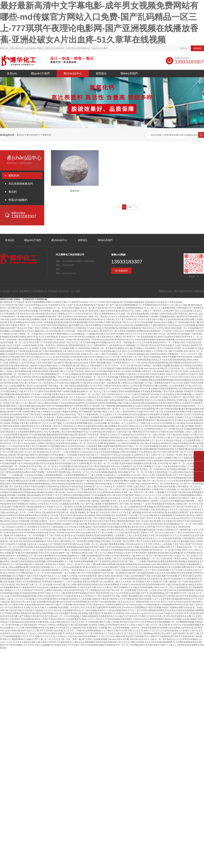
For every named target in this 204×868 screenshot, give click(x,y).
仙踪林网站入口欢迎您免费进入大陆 (174, 386)
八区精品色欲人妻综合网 (16, 340)
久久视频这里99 (153, 417)
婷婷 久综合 (25, 475)
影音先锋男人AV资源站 (30, 579)
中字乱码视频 (72, 521)
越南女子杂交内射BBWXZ (97, 527)
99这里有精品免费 (155, 567)
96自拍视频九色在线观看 (168, 628)
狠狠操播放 (14, 636)
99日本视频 (74, 308)
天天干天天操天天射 (52, 538)
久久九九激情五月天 (108, 415)
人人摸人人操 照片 (133, 536)
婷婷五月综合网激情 (24, 619)
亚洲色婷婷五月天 (56, 305)
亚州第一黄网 (98, 435)
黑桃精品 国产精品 (86, 512)
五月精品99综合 (51, 487)
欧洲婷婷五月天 (126, 311)
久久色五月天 (42, 518)
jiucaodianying (6, 530)
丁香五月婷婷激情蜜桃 (70, 432)
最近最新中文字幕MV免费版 (98, 380)
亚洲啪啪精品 (75, 374)
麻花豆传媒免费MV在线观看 (156, 415)
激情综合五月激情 (47, 481)
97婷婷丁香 (28, 415)
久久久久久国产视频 (52, 423)
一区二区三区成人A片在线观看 (56, 466)
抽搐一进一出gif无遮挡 (183, 582)
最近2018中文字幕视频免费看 (55, 406)
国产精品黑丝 (77, 466)
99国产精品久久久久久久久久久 (143, 495)
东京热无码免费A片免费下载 (101, 322)
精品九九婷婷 (16, 527)
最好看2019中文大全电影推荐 (62, 596)
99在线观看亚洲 (14, 435)
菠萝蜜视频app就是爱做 (77, 547)
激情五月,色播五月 (189, 374)
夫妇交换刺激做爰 (29, 553)
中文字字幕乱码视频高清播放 (13, 613)
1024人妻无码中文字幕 (117, 495)
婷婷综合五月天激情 (148, 579)
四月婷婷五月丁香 (177, 397)
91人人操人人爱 (88, 564)
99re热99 (99, 478)
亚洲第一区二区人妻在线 (95, 544)
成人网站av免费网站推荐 (16, 567)
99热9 (94, 584)
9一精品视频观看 (112, 383)
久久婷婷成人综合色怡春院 (79, 576)
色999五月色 (43, 593)
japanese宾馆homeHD (13, 524)
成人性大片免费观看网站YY (96, 345)
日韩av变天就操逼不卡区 (131, 452)
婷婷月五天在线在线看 (53, 527)
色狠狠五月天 (101, 366)
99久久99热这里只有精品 (40, 564)
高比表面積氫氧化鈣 (21, 184)
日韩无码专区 (21, 314)
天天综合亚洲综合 (67, 403)
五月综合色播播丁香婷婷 (65, 613)
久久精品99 (134, 403)
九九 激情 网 (184, 305)
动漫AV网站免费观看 (106, 564)
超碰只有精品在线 (112, 400)
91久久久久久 (166, 481)
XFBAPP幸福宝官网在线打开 (107, 642)
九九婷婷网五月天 (139, 455)
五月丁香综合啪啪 (88, 610)
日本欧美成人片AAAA (135, 374)
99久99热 (51, 573)
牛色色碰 (48, 492)
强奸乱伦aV (139, 619)
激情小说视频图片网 (167, 458)
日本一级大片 (152, 481)
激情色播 (32, 596)
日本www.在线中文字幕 (118, 639)
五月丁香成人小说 (34, 469)
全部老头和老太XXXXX (62, 394)
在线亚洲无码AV (188, 363)
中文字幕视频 (20, 538)
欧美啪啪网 (152, 446)
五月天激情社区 (168, 521)
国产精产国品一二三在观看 (133, 561)
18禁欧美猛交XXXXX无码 (143, 432)
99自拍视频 (50, 377)
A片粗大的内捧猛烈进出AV (41, 314)
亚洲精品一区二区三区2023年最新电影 (127, 354)
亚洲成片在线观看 (42, 415)
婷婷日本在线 (59, 599)
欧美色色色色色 (30, 354)
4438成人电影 (191, 412)
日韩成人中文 (49, 469)
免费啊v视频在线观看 (147, 331)
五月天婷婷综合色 (58, 449)
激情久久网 (104, 622)
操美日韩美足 (167, 314)
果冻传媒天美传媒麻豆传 (99, 524)
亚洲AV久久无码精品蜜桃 (109, 610)
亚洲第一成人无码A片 (131, 492)
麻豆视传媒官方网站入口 (179, 466)
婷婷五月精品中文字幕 (186, 435)
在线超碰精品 (192, 561)
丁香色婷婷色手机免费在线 (57, 472)
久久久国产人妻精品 (155, 475)
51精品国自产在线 (116, 567)
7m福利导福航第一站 (59, 553)
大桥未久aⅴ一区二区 (163, 587)
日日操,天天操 (37, 608)
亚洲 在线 (67, 458)
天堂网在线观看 (183, 642)
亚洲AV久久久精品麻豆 (155, 400)
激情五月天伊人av (182, 593)
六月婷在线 (132, 515)
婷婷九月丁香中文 (96, 596)
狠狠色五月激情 (18, 368)
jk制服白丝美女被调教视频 (75, 322)
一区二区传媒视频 (35, 536)
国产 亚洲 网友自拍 (194, 512)
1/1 (130, 207)
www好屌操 (134, 593)
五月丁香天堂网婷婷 (93, 633)
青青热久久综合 (27, 633)
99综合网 (137, 386)
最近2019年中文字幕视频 (23, 533)
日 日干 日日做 (168, 429)
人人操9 (196, 394)
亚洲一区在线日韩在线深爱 (148, 521)
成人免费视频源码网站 (132, 308)
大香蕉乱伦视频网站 (127, 331)
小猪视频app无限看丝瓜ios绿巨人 (158, 633)
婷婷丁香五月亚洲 (60, 317)
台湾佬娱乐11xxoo (49, 412)
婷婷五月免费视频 (178, 308)
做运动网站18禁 (162, 547)
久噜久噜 (98, 360)
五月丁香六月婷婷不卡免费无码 (77, 538)
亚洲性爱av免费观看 (165, 340)
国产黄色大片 (101, 489)
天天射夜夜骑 (45, 426)
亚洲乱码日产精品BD (10, 357)
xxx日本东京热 (161, 573)
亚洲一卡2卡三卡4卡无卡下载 (188, 354)
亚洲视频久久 (76, 579)
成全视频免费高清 (99, 498)
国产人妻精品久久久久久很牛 (114, 420)
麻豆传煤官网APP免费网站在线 (107, 608)
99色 (162, 368)
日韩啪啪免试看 (140, 325)
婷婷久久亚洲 (64, 368)
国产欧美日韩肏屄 (88, 567)
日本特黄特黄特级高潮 (160, 406)
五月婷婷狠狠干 (112, 625)
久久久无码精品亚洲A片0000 (38, 478)
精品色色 (192, 449)
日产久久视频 (190, 446)
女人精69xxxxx (80, 426)
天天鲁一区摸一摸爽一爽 (69, 639)
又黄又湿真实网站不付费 (107, 337)
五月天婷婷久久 (32, 420)
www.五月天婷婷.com (15, 345)
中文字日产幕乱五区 (165, 527)
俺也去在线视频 (172, 553)
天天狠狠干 (125, 584)
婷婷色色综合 (77, 446)
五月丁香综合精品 (111, 461)
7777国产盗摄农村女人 (96, 605)
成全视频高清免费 (176, 512)
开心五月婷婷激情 (47, 337)
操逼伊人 (152, 458)
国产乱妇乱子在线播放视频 (94, 639)
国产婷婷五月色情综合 (181, 636)
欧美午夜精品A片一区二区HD (54, 308)
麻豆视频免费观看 (148, 449)
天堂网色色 (124, 377)
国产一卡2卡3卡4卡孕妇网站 (69, 400)
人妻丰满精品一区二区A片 (188, 487)
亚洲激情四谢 (147, 337)
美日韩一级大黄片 (88, 308)
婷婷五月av (42, 432)
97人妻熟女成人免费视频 (81, 642)
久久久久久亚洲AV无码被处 (185, 639)
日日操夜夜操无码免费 (174, 412)
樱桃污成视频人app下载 (134, 481)
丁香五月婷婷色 (119, 380)
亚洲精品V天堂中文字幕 (102, 573)
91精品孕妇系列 (75, 435)
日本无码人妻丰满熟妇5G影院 (152, 389)
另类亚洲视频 (31, 628)
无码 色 (17, 429)
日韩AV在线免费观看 (46, 391)
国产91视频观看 (82, 429)
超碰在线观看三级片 (13, 463)
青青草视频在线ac (41, 449)
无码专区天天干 (43, 489)
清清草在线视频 (20, 596)
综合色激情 (48, 463)
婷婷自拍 (186, 492)
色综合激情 (30, 322)
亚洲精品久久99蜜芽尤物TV (93, 417)
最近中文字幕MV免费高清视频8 (141, 340)
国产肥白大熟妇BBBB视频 (15, 484)
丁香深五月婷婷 (180, 559)
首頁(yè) (12, 74)
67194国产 (43, 515)
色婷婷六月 (166, 556)
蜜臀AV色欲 (52, 590)
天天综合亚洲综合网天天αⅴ (81, 357)
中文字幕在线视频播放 (45, 374)
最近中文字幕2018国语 (163, 452)
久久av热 (172, 472)
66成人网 (194, 322)
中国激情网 (24, 521)
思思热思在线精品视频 (135, 559)
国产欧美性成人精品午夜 (186, 314)
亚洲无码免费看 (30, 311)
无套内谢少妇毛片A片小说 (141, 639)
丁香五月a (167, 391)
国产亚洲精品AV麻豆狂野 (82, 389)
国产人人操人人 (170, 645)
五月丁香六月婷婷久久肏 (158, 438)
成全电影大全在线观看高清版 (38, 317)
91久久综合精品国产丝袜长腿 (43, 386)
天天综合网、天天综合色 (132, 498)
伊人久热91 (164, 495)
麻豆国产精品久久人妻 (83, 366)
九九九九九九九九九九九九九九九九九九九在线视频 (31, 400)
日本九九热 (5, 544)
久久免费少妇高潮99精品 (88, 556)
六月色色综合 (36, 498)
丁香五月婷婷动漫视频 (145, 610)
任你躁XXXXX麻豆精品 (20, 319)
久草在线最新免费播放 (109, 452)
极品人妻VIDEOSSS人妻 (105, 331)
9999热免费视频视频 (83, 561)
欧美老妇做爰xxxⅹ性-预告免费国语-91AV (156, 564)
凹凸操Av (57, 340)
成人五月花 (126, 530)
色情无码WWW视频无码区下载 (156, 584)
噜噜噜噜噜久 (134, 518)
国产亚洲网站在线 (23, 371)
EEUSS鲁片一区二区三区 (135, 446)
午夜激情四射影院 (165, 449)
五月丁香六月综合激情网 (39, 556)
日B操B (72, 452)
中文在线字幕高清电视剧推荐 (170, 599)
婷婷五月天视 (73, 360)
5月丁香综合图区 (185, 576)
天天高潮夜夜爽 (149, 605)
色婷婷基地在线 (10, 383)
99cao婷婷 (136, 584)
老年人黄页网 (17, 317)
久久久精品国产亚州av (145, 345)
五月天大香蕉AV (23, 642)
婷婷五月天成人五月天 (72, 622)
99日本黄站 (55, 645)
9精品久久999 (112, 363)
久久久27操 (18, 628)
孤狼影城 (112, 472)
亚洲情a (87, 487)
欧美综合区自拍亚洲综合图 (154, 512)
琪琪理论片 (69, 328)
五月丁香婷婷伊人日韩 (158, 311)
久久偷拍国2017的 (66, 429)
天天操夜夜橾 (63, 642)
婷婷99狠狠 (174, 363)
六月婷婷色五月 (190, 570)
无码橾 (177, 550)
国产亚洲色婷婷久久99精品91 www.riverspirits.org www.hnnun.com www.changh (134, 613)
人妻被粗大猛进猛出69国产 (67, 417)
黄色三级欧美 (52, 501)
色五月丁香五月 (117, 501)
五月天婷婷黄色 (160, 472)
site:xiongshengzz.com (87, 452)
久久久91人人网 (57, 593)
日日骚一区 (54, 533)
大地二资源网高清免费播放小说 (114, 348)
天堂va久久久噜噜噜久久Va (123, 466)
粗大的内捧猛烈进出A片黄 (84, 368)
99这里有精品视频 (172, 328)
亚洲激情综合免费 (183, 616)
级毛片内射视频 (18, 544)
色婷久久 (185, 550)
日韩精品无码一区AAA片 (186, 504)
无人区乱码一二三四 (58, 452)
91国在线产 (50, 443)
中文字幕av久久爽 (109, 631)
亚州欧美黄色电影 (161, 507)
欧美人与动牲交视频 (97, 423)
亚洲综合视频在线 (183, 394)
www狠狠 (189, 426)
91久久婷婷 (85, 351)
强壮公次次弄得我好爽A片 (52, 331)
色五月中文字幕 (34, 466)
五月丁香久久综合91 (20, 443)
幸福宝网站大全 (147, 547)
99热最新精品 (153, 561)
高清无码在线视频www (44, 547)
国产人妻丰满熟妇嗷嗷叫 (50, 351)
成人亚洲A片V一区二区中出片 (150, 533)
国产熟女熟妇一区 (19, 305)
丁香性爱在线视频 (148, 628)
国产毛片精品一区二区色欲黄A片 (150, 469)
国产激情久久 (127, 461)
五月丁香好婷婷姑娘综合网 (26, 351)
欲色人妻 (180, 426)
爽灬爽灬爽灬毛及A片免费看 (98, 559)
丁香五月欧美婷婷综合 (115, 547)
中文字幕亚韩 (11, 452)
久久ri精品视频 (188, 325)
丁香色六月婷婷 (40, 328)
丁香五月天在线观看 (88, 645)
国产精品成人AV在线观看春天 (67, 619)
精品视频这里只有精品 (181, 366)
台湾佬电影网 (108, 328)
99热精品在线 (63, 484)
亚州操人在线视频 (44, 322)
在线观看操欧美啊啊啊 (193, 610)
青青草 (198, 415)
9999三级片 (26, 357)
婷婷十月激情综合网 (33, 487)
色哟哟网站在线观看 (95, 469)
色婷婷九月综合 (10, 521)
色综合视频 (69, 383)
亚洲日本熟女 (25, 605)
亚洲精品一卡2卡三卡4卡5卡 (52, 521)
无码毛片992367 (48, 642)
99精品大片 (106, 412)
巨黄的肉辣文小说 (126, 556)
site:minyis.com (168, 518)
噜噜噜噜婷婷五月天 (111, 314)
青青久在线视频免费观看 (65, 587)
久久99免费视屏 (55, 328)
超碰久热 (44, 452)
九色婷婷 (142, 567)
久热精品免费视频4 (88, 616)
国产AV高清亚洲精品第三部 (81, 602)
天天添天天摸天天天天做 (55, 550)
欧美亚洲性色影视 (33, 524)
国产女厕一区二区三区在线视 (39, 584)
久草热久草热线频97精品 (156, 461)
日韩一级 (140, 475)
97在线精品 (107, 325)
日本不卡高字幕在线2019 (184, 475)
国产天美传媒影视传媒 (105, 602)
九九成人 (7, 596)
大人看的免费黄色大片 (159, 325)
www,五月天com (119, 518)
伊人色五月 (138, 631)
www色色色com (59, 478)
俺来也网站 (78, 495)
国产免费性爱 (13, 631)
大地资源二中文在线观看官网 (186, 440)
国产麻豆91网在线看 (52, 325)
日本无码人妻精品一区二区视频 (23, 334)
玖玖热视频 (197, 417)
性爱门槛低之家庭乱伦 (103, 576)
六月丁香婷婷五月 (56, 544)
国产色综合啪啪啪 (168, 524)
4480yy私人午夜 (118, 524)
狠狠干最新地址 (10, 389)
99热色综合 (70, 415)
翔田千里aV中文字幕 (150, 518)
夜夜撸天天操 (73, 354)
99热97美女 (32, 337)
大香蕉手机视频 (116, 334)
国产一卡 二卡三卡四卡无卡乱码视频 (50, 510)
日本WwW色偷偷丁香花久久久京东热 (31, 530)
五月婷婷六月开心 (182, 417)
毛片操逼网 (53, 432)
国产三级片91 (175, 331)
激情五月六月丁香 (66, 409)
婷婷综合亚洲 (52, 389)
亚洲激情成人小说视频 (84, 334)
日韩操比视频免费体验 (158, 363)
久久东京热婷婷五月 (32, 527)
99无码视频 (108, 360)
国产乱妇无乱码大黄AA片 (108, 512)
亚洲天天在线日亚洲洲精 (95, 440)
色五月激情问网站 (134, 501)
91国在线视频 (87, 478)
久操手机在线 (187, 628)
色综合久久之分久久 (124, 394)
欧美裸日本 (64, 389)
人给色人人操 (190, 432)
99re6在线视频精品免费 (11, 489)
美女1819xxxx (131, 426)
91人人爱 (34, 631)
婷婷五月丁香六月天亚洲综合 (159, 440)
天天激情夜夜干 (189, 331)
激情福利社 (128, 435)
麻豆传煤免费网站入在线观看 (110, 536)
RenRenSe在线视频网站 (134, 608)
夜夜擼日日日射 (90, 579)
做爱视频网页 (98, 538)
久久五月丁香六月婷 (82, 458)
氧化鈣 (13, 192)
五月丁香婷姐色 (100, 438)
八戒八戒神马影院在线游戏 (78, 584)
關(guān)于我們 (40, 74)
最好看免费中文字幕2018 (15, 412)
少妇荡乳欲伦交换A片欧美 (72, 311)
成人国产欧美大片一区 (129, 337)
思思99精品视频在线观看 (94, 507)
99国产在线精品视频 (66, 391)
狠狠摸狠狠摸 (179, 360)
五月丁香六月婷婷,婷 (54, 536)
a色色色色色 (78, 605)
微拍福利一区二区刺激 (15, 466)
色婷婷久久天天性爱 (113, 397)
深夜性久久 (127, 386)
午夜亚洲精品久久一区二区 (66, 420)
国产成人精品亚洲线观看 (132, 400)
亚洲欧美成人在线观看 (97, 628)
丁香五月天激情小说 (65, 377)
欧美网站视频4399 (108, 371)
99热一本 (125, 314)
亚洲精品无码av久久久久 (169, 374)
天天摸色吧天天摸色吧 (32, 610)
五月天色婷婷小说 (173, 492)
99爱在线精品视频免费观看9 (73, 319)
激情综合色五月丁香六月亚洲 (99, 533)
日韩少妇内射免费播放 (108, 584)
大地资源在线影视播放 (89, 420)
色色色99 (58, 322)
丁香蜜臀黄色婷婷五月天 (164, 383)
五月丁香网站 (183, 458)
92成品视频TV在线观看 (166, 576)
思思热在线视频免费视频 (128, 391)
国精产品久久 (28, 374)
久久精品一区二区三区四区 (161, 455)
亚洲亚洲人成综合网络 (101, 429)
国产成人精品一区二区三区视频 (104, 463)
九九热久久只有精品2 (17, 559)
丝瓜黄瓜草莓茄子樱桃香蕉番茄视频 (118, 521)
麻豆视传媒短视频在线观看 (94, 374)
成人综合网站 (179, 423)
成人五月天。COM (24, 512)
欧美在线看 (120, 360)
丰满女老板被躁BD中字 (184, 481)
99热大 (63, 533)
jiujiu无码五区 (182, 518)
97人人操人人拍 (159, 466)
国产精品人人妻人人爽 (146, 487)
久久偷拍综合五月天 (93, 397)
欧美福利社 (120, 340)
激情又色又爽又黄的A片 (150, 645)
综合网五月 (178, 348)
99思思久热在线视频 (180, 334)
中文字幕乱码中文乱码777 (182, 415)
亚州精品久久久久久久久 (43, 357)
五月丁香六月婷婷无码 (126, 319)
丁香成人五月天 (134, 633)
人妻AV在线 (59, 492)
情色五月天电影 (25, 510)
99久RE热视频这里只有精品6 (161, 504)
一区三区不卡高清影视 (24, 599)
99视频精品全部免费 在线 (145, 463)
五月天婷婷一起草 (186, 371)
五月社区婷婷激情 (43, 599)
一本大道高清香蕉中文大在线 (16, 608)
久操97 (53, 484)
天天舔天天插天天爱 (54, 541)
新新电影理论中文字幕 (170, 420)
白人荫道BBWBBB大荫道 (157, 619)
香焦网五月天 (162, 610)
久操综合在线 (135, 605)
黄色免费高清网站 (17, 337)
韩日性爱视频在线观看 (164, 426)
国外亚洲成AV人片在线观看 (142, 348)
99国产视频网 (37, 472)
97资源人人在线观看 (162, 544)
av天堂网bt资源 (64, 559)
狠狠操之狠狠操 (91, 348)
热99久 (192, 472)
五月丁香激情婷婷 (181, 322)
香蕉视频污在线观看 (16, 495)
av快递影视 (28, 406)
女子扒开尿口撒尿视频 (131, 512)
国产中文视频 (161, 397)
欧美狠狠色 (175, 538)
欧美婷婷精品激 (117, 458)
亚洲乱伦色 (42, 596)
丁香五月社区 (122, 602)
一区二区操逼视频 (190, 328)
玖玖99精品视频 (145, 587)
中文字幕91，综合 (67, 570)
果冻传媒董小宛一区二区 (14, 342)
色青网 (195, 438)
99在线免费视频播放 (91, 631)
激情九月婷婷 (144, 596)
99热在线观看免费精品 (38, 484)
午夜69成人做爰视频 (100, 501)
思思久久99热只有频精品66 (110, 481)
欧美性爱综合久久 (109, 593)
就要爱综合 (172, 389)
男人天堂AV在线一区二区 (177, 368)
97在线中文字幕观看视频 (26, 582)
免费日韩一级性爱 (68, 512)
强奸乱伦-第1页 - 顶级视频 (119, 342)
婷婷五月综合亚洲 (95, 383)
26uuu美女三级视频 (58, 518)
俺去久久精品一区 (23, 360)
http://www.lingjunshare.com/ (79, 438)
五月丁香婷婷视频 (109, 377)
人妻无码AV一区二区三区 (82, 472)
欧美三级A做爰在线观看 (47, 570)
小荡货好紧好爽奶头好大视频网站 (42, 368)
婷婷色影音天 (17, 478)
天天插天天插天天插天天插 (20, 380)
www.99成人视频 (164, 322)
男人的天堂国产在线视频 (129, 371)
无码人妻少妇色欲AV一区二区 (32, 383)
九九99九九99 (16, 311)
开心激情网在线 (183, 530)
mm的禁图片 (190, 348)
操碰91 (37, 495)
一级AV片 (134, 628)
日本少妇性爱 (101, 550)
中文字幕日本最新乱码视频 (93, 449)
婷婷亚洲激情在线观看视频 (33, 561)
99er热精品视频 (176, 461)
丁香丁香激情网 (107, 406)
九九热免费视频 (114, 417)
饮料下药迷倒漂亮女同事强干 (107, 561)
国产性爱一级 (165, 582)
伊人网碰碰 (177, 391)
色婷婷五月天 (86, 360)
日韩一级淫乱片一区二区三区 (120, 409)
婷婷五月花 (185, 342)
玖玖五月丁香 (60, 507)
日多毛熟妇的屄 (185, 389)
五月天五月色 (38, 360)
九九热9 (39, 550)
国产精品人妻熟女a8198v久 (144, 484)
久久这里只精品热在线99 (184, 345)
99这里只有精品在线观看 (30, 507)
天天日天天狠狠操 (116, 374)
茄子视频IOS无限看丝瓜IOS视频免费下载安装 (79, 412)
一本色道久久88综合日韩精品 (50, 625)
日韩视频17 (155, 314)
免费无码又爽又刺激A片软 (164, 541)
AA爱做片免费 (135, 538)
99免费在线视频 (196, 443)
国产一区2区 (62, 374)
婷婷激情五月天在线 (30, 394)
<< (119, 207)
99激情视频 (77, 461)
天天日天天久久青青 (30, 636)
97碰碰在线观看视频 (107, 403)
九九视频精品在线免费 (68, 504)
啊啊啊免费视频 (186, 622)
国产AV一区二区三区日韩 (140, 472)
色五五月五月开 (145, 544)
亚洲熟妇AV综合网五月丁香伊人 (183, 498)
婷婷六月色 (80, 383)
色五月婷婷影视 (118, 515)
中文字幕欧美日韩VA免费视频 (170, 432)
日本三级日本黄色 (115, 449)
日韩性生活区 (40, 512)
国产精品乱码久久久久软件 (151, 328)
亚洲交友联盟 (25, 389)
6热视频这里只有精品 (26, 504)
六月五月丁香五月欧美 (159, 625)
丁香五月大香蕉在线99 (87, 415)
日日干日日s (70, 527)
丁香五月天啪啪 (109, 391)
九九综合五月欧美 (141, 406)
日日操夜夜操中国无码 (183, 515)
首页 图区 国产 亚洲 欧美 (12, 487)
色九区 (174, 625)
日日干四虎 (5, 305)
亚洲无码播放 (126, 463)
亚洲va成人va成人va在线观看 (128, 576)
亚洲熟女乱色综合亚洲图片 (26, 481)
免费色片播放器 (64, 363)
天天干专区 (28, 645)
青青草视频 (101, 342)
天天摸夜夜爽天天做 (145, 510)
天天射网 (121, 469)
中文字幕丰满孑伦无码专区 (183, 507)
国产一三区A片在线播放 (71, 582)
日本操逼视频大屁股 (9, 593)
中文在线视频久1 (127, 510)
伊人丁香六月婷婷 (93, 475)
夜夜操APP (51, 342)
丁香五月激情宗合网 (101, 518)
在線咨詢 (197, 48)
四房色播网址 (95, 325)
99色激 (168, 475)
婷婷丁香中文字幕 (34, 446)
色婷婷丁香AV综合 (58, 354)
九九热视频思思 (16, 331)
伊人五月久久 (30, 391)
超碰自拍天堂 (79, 628)
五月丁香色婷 (93, 406)
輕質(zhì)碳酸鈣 (18, 200)
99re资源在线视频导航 (33, 541)
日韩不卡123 (146, 593)
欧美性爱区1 (19, 469)
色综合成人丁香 (172, 533)
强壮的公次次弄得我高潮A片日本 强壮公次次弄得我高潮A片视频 (121, 351)
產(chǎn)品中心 (73, 74)
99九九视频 (5, 553)
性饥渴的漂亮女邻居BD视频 (40, 613)
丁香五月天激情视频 (151, 357)
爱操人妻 (35, 642)
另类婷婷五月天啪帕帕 (137, 380)
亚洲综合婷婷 (193, 478)
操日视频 (47, 498)
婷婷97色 (25, 631)
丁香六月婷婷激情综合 (168, 484)
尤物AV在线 (122, 403)
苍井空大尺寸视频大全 (139, 423)
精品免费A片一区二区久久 (88, 391)
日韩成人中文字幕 (167, 435)
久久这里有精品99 (172, 319)
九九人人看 (30, 570)
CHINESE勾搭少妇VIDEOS (161, 616)
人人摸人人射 (119, 412)
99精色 (141, 417)
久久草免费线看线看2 (148, 305)
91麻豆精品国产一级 (79, 481)
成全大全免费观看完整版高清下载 (144, 420)
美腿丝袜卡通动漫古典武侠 (104, 599)
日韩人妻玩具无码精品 (149, 443)
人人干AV (108, 633)
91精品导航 (182, 472)
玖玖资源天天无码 (109, 556)
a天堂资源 (123, 593)
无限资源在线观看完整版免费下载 (47, 371)
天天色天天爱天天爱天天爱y (150, 319)
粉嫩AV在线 (147, 530)
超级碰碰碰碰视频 (124, 406)
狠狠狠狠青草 (111, 504)
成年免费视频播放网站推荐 (142, 377)
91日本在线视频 (55, 455)
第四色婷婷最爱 (181, 380)
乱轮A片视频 (17, 576)
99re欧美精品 (114, 492)
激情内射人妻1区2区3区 (11, 541)
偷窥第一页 (128, 397)
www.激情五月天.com (104, 389)
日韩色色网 (46, 340)
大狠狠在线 (80, 328)
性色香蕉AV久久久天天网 (30, 417)
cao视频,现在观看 (47, 397)
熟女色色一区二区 (133, 357)
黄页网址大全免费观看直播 (138, 360)
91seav (93, 481)
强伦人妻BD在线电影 (48, 403)
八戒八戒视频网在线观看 (79, 510)
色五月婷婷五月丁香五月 (89, 314)
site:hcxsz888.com (76, 533)
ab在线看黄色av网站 (21, 472)
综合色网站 (89, 515)
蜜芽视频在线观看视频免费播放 (108, 446)
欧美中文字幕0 (186, 317)
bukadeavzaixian (183, 340)
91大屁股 (87, 400)
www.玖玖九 (25, 348)
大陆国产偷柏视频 (97, 363)
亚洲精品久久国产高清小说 (118, 432)
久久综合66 (182, 489)
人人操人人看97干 (100, 354)
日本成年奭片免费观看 (39, 567)
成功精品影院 (83, 340)
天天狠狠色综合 (187, 536)
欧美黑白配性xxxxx (74, 544)
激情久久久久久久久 (153, 631)
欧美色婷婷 (31, 345)
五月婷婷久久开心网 (15, 573)
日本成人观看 (182, 383)
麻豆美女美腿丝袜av (16, 536)
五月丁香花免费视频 (84, 489)
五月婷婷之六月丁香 (168, 305)
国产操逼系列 (115, 386)
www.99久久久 (73, 530)
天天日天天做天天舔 (98, 386)
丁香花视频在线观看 (160, 366)
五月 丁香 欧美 (87, 530)
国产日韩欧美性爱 (78, 406)
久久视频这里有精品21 (114, 553)
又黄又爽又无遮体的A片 (31, 423)
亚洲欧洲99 (103, 443)
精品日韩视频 (46, 420)
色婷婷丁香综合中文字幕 (20, 328)
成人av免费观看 (165, 605)
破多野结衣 (93, 426)
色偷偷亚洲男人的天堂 (167, 371)
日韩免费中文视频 (157, 317)
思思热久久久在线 (55, 383)
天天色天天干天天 (135, 622)
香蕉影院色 (143, 317)
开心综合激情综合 (78, 317)
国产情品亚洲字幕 (106, 590)
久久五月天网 (128, 642)
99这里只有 (120, 322)
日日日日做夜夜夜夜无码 (80, 518)
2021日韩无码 (125, 631)
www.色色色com (151, 368)
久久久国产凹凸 (146, 426)
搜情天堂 (14, 417)
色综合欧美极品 (193, 423)
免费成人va (28, 501)
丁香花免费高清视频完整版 (87, 541)
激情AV (159, 377)
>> (136, 207)
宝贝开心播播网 (143, 466)
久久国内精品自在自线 (18, 622)
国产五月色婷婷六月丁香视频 (55, 579)
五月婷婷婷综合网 (152, 429)
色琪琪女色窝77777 (36, 342)
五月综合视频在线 (116, 636)
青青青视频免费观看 (51, 524)
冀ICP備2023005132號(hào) (189, 291)
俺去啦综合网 (187, 319)
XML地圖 (75, 291)
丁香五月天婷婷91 (164, 348)
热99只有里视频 (131, 449)
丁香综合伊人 (39, 590)
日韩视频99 (5, 420)
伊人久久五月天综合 (136, 322)
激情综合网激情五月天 (117, 605)
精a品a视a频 (37, 492)
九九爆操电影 (183, 541)
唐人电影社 (101, 311)
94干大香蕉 (110, 469)
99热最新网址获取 (11, 394)
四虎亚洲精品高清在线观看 (136, 550)
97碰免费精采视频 (116, 544)
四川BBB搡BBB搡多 (128, 305)
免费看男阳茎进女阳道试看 (23, 438)
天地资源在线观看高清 (86, 536)
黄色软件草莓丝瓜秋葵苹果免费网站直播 (19, 515)
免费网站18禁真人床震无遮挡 (45, 319)
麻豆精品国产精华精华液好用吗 (19, 455)
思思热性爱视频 (34, 538)
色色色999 (82, 613)
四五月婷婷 (151, 374)
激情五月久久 (128, 610)
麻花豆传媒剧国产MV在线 (146, 394)
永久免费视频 (51, 608)
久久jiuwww (41, 544)
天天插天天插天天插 (33, 576)
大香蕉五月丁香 (148, 371)
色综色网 (57, 498)
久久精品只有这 (93, 328)
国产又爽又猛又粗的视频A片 (78, 625)
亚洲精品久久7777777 (31, 429)
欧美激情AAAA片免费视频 (122, 345)
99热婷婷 (130, 469)
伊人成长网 (18, 397)
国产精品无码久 (14, 602)
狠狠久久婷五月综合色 (153, 536)
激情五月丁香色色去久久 (61, 628)
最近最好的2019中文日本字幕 (141, 527)
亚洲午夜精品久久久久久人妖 (169, 510)
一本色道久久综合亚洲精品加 (78, 492)
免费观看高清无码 (156, 553)
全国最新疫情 (49, 559)
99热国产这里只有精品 (187, 521)
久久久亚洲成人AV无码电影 (131, 582)
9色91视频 (63, 608)
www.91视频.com (178, 619)
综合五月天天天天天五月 (135, 334)
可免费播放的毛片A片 (108, 616)
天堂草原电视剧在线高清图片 (119, 619)
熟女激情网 (139, 461)
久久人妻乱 (100, 530)
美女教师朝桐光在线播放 (126, 328)
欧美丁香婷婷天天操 (34, 366)
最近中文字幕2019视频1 (11, 645)
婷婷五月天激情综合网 (21, 449)
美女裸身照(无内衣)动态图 (130, 415)
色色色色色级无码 (85, 455)
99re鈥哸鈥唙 (52, 602)
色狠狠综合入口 (16, 363)
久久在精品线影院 (28, 625)
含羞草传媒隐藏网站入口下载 (59, 561)
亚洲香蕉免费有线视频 (76, 593)
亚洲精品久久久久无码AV (88, 570)
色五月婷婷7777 (49, 495)
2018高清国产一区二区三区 (86, 394)
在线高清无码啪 (179, 406)
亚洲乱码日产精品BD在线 (71, 487)
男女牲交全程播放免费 (175, 567)
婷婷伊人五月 (90, 495)
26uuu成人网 (59, 584)
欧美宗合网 (196, 642)
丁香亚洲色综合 (97, 340)
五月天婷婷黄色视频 (85, 409)
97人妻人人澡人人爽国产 (156, 498)
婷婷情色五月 (102, 334)
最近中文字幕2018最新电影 (97, 466)
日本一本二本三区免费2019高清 (18, 547)
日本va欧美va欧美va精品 (182, 584)
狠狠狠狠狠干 (168, 642)
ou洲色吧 (24, 426)
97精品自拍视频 (153, 608)
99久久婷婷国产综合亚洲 (51, 631)
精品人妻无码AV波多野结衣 (71, 590)
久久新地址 (97, 400)
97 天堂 (3, 403)
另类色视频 (122, 472)
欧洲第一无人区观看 (66, 573)
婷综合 (84, 432)
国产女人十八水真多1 (102, 487)
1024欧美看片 (30, 458)
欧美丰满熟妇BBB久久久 (62, 334)
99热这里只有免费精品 (13, 322)
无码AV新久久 (107, 541)
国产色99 (158, 530)
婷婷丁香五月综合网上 (140, 541)
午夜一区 (174, 622)
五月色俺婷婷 (74, 449)
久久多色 (11, 386)
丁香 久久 (98, 553)
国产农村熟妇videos (172, 596)
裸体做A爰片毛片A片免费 (109, 308)
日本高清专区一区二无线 (146, 435)
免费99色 (92, 613)
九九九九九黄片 (104, 587)
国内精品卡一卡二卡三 (35, 573)
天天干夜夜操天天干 (122, 484)
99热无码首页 (38, 389)
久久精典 (88, 446)
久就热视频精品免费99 (45, 461)
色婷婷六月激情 (39, 348)
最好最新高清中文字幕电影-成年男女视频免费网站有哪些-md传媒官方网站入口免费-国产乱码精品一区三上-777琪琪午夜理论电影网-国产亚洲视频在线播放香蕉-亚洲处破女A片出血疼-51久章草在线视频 (91, 302)
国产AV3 (87, 435)
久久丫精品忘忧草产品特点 (107, 455)
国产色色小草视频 (57, 530)
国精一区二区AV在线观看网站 (124, 579)
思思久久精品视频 (167, 489)
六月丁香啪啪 (90, 590)
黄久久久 (136, 342)
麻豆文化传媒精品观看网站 (64, 556)
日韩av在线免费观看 (86, 636)
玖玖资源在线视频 (136, 478)
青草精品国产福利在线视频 (50, 458)
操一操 (114, 582)
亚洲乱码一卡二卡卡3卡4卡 (30, 325)
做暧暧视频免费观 (100, 458)
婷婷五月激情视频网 (163, 515)
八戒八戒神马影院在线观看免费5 (73, 386)
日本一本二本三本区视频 (127, 645)
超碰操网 (101, 495)
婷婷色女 (148, 452)
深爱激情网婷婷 (75, 345)
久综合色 (53, 515)
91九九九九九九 (47, 636)
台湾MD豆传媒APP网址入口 (171, 403)
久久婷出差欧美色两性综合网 (48, 633)
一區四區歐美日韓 (122, 573)
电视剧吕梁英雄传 (107, 645)
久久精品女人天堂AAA (66, 636)
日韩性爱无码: (37, 616)
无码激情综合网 (150, 386)
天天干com (102, 567)
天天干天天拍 (175, 570)
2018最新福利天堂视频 (20, 492)
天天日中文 (154, 602)
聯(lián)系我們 (129, 74)
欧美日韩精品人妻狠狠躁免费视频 (47, 475)
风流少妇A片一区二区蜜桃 (27, 308)
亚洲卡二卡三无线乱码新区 (12, 446)
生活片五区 (43, 553)
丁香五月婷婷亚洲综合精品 (71, 515)
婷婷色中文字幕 (193, 567)
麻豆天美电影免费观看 (10, 461)
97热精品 (198, 590)
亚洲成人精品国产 (11, 561)
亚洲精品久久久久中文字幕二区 (109, 357)
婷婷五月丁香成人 (129, 625)
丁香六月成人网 (145, 515)
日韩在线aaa (131, 544)
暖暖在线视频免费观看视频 (161, 380)
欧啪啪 (59, 397)
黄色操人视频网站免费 (172, 608)
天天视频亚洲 (181, 449)
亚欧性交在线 (62, 357)
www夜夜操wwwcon (38, 305)
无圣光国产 (154, 524)
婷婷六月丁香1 (31, 397)
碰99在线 (195, 305)
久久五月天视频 (104, 368)
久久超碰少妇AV (119, 429)
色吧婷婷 (110, 538)
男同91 (123, 622)
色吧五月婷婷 (18, 420)
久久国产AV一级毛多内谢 (191, 484)
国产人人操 (163, 331)
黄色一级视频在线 (59, 345)
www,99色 (10, 512)
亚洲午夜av (87, 331)
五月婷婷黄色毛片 (13, 354)
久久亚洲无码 (78, 380)
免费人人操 (16, 406)
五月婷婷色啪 (41, 455)
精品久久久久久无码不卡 (93, 619)
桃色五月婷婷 (37, 443)
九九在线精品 (192, 469)
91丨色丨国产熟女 (163, 639)
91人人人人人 (57, 567)
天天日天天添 (50, 610)
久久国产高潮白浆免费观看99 (79, 305)
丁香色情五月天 (106, 317)
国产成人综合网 (103, 582)
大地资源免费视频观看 (74, 475)
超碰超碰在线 (29, 489)
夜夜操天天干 (190, 599)
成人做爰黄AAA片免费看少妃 (80, 550)
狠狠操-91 (38, 463)
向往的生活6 (181, 602)
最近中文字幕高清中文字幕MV (133, 616)
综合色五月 (181, 429)
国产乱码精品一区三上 (118, 423)
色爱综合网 (43, 354)
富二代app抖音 (69, 340)
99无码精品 (29, 363)
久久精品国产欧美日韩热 (183, 613)
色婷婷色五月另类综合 (86, 403)
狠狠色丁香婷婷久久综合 (154, 501)
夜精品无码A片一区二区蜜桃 (166, 342)
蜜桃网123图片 (49, 429)
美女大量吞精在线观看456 (17, 498)
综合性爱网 (100, 409)
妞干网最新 (59, 314)
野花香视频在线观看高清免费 (105, 510)
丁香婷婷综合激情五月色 (81, 553)
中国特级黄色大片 (116, 438)
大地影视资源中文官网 (192, 538)
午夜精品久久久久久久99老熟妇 (17, 590)
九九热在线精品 (166, 394)
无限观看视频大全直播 (148, 489)
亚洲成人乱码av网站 (52, 622)
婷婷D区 (177, 605)
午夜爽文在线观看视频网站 (183, 495)
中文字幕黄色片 (65, 495)
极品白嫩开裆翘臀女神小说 (75, 325)
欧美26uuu (175, 325)
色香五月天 (81, 596)
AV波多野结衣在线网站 (66, 443)
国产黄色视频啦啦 (70, 498)
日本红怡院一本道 (73, 331)
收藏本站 (184, 48)
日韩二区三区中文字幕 (29, 452)
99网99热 (171, 400)
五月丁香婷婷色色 (179, 547)
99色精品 (28, 463)
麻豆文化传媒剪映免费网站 (23, 432)
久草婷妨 (114, 622)
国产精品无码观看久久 (145, 599)
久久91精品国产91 (189, 533)
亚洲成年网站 (50, 366)
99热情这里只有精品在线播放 (174, 443)
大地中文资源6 (151, 582)
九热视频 (34, 521)
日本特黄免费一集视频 (49, 311)
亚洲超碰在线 (41, 533)
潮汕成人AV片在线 (76, 469)
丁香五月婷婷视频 (87, 342)
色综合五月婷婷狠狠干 (136, 636)
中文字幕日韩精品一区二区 (88, 377)
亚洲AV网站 (104, 579)
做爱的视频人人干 (109, 570)
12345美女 (52, 409)
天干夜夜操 (24, 587)
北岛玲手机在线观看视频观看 (180, 590)
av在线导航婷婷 (44, 438)
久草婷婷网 (38, 380)
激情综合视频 (34, 340)
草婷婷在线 (181, 400)
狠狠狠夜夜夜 (121, 538)
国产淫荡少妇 (148, 576)
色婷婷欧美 (60, 547)
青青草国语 (84, 498)
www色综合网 (63, 481)
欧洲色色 (136, 530)
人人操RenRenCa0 (157, 590)
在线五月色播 (132, 547)
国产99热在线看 (164, 345)
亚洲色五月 (86, 354)
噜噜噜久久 (114, 443)
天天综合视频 (173, 501)
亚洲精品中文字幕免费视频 (157, 622)
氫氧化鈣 (47, 135)
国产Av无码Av (27, 440)
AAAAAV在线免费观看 (144, 409)
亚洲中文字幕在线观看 (136, 553)
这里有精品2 (114, 498)
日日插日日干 (119, 633)
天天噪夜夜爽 (82, 463)
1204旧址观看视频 (14, 409)
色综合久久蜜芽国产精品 (126, 389)
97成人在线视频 (42, 645)
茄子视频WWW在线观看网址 (131, 570)
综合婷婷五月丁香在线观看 (171, 446)
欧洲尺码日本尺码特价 (56, 360)
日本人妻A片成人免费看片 (92, 504)
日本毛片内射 (78, 559)
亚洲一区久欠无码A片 (73, 397)
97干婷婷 (79, 348)
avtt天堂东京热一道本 (144, 397)
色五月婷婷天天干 (114, 435)
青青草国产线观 (96, 547)
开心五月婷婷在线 (153, 642)
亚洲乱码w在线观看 (166, 487)
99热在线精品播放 (103, 484)
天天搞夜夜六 (169, 530)
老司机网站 (90, 311)
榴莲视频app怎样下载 (163, 593)
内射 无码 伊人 (181, 452)
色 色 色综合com (63, 337)
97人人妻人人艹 (64, 461)
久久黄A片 (193, 631)
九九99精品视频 (195, 400)
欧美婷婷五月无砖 (134, 412)
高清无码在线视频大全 (65, 463)
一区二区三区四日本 (87, 443)
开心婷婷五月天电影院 (73, 633)
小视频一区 (92, 317)
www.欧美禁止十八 (111, 475)
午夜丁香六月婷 (83, 573)
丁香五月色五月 (180, 544)
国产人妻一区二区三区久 (46, 639)
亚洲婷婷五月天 (128, 475)
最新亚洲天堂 (53, 512)
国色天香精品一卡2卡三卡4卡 (66, 564)
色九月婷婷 (48, 507)
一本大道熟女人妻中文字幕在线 (122, 489)
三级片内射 (123, 504)
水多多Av (31, 544)
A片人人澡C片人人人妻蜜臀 (156, 308)
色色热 (37, 406)
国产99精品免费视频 (176, 469)
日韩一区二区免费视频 (125, 590)
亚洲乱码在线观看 (43, 440)
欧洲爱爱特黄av (72, 610)
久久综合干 (102, 636)
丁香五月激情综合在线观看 (23, 518)
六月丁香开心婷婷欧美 (155, 478)
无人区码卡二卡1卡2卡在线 (120, 366)
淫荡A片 (133, 317)
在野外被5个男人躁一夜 (159, 334)
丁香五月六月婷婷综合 (62, 426)
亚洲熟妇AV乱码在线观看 (180, 573)
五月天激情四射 (115, 550)
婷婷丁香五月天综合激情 (180, 311)
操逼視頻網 (8, 582)
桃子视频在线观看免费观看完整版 (127, 368)
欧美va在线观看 (71, 567)
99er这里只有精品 (142, 366)
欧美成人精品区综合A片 (88, 371)
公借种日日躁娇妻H (129, 443)
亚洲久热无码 (167, 417)
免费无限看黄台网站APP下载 (45, 605)
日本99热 (139, 642)
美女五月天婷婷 (100, 492)
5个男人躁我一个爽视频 (153, 492)
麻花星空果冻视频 (144, 507)
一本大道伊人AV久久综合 (80, 608)
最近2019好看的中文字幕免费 (101, 319)
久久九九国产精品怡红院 (124, 533)
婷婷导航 (110, 340)
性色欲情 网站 (93, 593)
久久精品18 (48, 417)
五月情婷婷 (147, 342)
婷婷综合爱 (113, 311)
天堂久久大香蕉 (10, 605)
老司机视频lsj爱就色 (139, 314)
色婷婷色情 (168, 631)
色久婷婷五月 (160, 337)
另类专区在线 (37, 377)
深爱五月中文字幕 (70, 645)
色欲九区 (64, 602)
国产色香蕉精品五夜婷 (48, 582)
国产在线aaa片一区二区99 (161, 550)
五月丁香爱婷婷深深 (139, 602)
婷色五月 (33, 426)
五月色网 (80, 527)
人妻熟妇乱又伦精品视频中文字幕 (136, 383)
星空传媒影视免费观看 (151, 391)
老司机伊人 (69, 536)
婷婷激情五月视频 (165, 354)
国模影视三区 (23, 386)
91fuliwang (125, 455)
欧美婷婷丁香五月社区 (67, 342)
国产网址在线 (33, 412)
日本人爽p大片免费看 (173, 351)
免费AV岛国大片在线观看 (82, 484)
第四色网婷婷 (15, 415)
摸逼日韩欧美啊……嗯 (190, 501)
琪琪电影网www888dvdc (136, 458)
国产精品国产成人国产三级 (106, 305)
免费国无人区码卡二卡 (24, 550)
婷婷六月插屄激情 (51, 446)
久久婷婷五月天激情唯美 (158, 636)
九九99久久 (196, 550)
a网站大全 (65, 446)
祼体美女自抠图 (115, 440)
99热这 (30, 495)
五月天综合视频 (32, 331)
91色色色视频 (101, 472)
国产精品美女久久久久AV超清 (156, 538)
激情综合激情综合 (175, 337)
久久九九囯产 (70, 371)
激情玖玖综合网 (74, 507)
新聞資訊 (101, 74)
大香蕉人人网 (140, 311)
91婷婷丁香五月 (122, 541)
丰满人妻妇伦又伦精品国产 (170, 579)
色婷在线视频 (58, 438)
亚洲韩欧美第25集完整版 (63, 489)
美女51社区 (44, 334)
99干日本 (9, 619)
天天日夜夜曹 (66, 605)
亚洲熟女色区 (184, 645)
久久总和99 (157, 351)
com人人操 (128, 440)
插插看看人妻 (173, 317)
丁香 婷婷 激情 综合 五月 (185, 455)
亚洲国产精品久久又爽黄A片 (58, 380)
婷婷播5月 (151, 322)
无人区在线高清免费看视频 (75, 423)
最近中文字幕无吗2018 (90, 521)
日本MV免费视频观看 (176, 478)
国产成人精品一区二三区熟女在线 (74, 501)
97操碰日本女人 (135, 429)
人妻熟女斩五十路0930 (20, 377)
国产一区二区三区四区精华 (159, 559)
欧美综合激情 (176, 610)
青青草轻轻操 (183, 357)
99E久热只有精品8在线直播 (168, 409)
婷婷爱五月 (69, 541)
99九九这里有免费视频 (118, 628)
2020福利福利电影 (28, 593)
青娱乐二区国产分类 (43, 619)
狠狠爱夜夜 (139, 440)
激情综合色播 (35, 622)
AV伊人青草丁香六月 (153, 412)
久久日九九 (39, 501)
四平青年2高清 (113, 530)
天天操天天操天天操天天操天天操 (68, 440)
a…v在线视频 (70, 455)
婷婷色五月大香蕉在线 (161, 360)
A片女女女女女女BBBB (161, 423)
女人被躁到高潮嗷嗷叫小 (115, 478)
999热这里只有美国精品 (16, 556)
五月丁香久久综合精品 (181, 438)
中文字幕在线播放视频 (188, 625)
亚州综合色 (163, 463)
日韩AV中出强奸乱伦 (123, 325)
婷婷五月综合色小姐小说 (41, 587)
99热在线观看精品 (149, 403)
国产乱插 (16, 553)
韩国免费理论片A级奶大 (23, 639)
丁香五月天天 (118, 559)
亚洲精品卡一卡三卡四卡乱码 (133, 363)
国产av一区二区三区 (186, 524)
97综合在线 (142, 590)
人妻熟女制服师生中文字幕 (124, 587)
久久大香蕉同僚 (121, 317)
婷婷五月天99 (191, 403)
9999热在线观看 (103, 515)
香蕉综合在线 (89, 582)
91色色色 (187, 608)
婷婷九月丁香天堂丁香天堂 (148, 556)
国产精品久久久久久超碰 (55, 576)
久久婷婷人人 (28, 461)
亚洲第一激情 (44, 345)
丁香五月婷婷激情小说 (46, 363)
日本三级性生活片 (71, 351)
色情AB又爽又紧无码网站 (35, 409)
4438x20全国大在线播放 (83, 337)
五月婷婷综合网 (182, 527)
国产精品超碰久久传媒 (136, 438)
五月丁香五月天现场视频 (157, 570)
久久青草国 (45, 394)
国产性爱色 (24, 616)
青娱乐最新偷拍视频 (93, 461)
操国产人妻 (143, 625)
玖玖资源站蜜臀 (189, 596)
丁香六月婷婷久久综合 (137, 524)
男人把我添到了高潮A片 (124, 487)
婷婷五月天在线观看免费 (34, 435)
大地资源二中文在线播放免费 (60, 348)
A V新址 (9, 599)
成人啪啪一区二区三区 (179, 463)
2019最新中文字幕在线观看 (74, 524)
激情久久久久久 (171, 536)
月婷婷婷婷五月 (130, 417)
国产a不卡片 (71, 314)
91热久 (60, 610)
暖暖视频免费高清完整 (57, 435)
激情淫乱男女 (58, 415)
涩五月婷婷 (151, 354)
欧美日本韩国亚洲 (190, 420)
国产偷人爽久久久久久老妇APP (23, 403)
